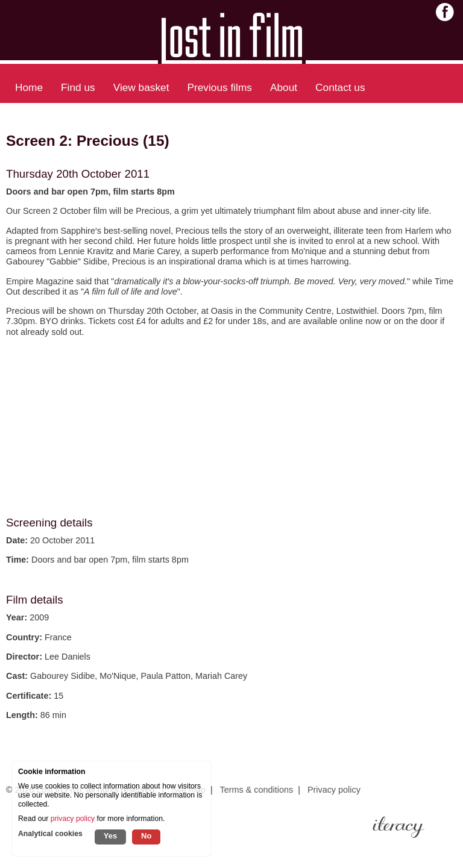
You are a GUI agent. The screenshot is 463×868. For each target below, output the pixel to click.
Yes (110, 836)
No (146, 836)
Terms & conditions (257, 790)
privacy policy (73, 819)
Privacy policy (334, 790)
